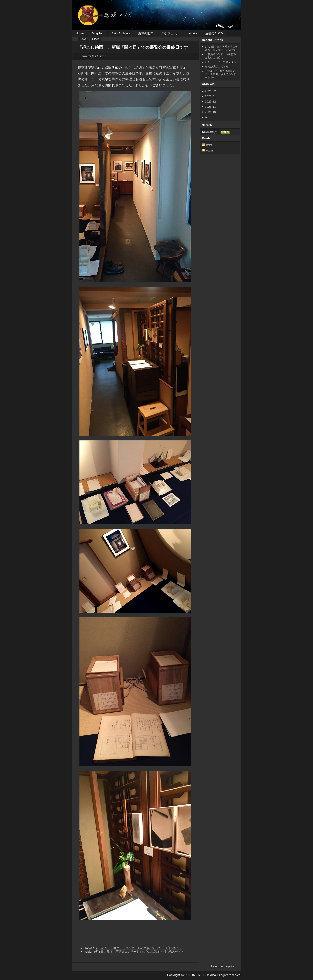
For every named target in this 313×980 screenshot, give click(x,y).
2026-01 (210, 96)
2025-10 (210, 112)
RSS (209, 145)
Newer (83, 39)
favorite (192, 33)
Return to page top (223, 966)
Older (95, 39)
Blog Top (98, 33)
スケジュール (170, 33)
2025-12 (210, 101)
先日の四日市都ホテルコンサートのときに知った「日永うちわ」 (139, 948)
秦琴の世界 (146, 33)
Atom (209, 150)
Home (80, 33)
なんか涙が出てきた (217, 66)
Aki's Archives (121, 33)
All (207, 117)
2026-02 (210, 91)
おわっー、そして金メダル (221, 62)
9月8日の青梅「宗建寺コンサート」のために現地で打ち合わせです (139, 952)
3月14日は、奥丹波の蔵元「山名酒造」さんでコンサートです (221, 74)
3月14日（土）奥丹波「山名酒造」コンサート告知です (221, 48)
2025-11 (210, 107)
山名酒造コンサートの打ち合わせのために (221, 56)
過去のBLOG (214, 33)
